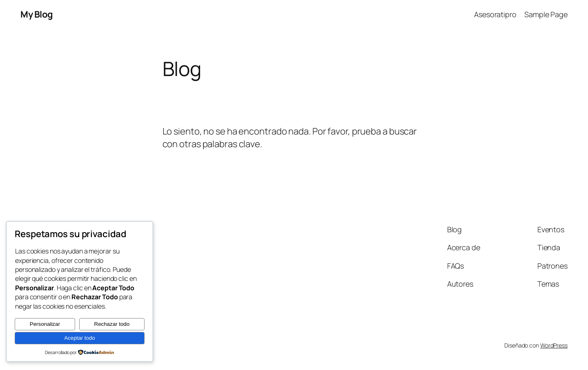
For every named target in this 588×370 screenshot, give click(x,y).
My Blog (37, 14)
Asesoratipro (495, 14)
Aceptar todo (80, 338)
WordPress (554, 345)
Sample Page (546, 14)
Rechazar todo (112, 324)
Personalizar (45, 324)
